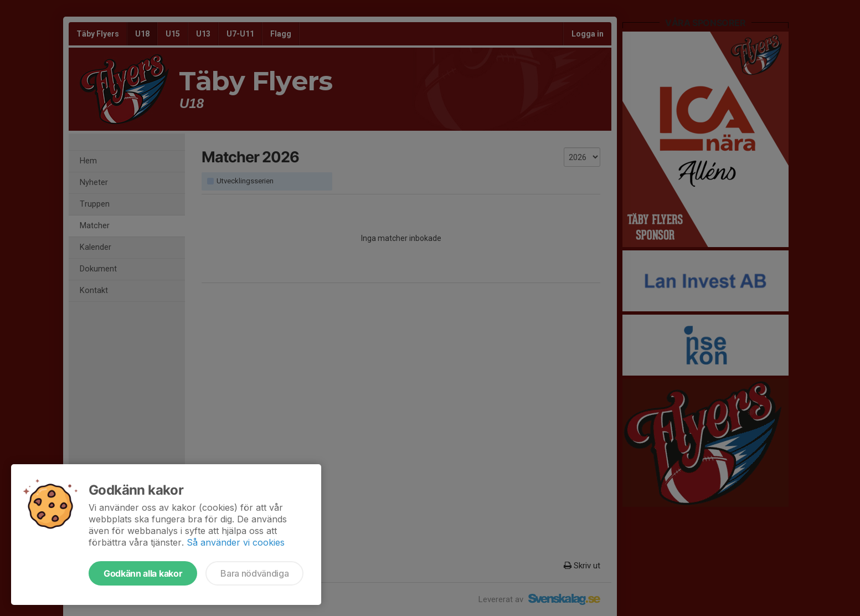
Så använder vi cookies (236, 542)
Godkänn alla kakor (143, 573)
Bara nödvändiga (254, 573)
